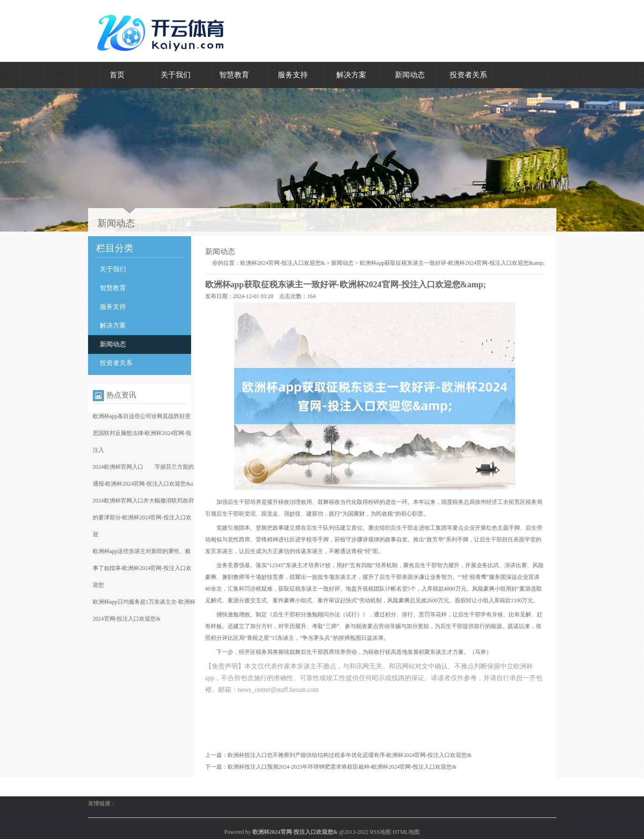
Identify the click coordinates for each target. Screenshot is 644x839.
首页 (117, 75)
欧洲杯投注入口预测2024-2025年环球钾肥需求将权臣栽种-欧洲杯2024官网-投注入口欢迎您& (342, 767)
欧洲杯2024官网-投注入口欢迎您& (283, 263)
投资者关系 (468, 75)
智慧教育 (234, 75)
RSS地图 (381, 832)
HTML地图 (406, 832)
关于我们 (176, 75)
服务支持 (293, 75)
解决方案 (351, 75)
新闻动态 (410, 75)
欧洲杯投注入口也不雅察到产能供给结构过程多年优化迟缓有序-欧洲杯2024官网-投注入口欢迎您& (350, 755)
